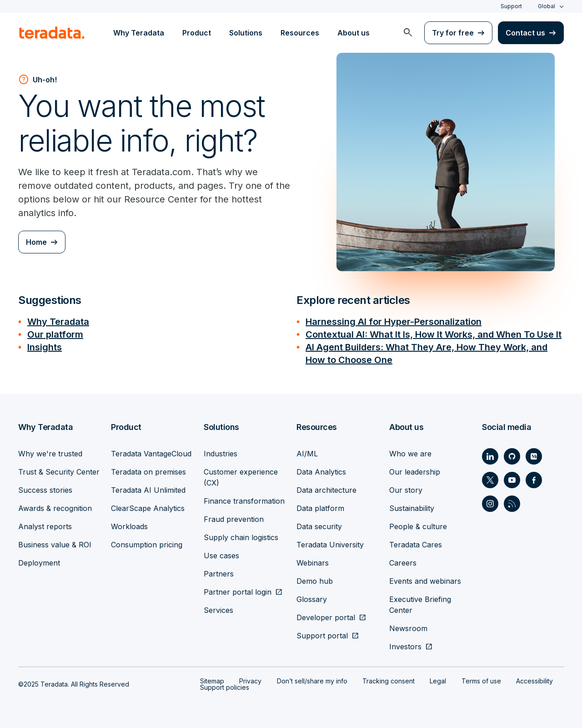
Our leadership (415, 472)
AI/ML (307, 454)
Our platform (55, 334)
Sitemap (212, 681)
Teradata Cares (416, 545)
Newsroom (408, 628)
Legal (438, 681)
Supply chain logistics (241, 537)
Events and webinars (425, 581)
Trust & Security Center (59, 472)
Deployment (39, 563)
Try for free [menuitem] (453, 33)
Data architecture (326, 490)
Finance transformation (244, 501)
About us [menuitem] (354, 33)
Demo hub (315, 581)
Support (511, 6)
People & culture (418, 526)
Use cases (221, 556)
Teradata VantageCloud (151, 454)
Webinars (313, 563)
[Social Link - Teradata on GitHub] (512, 456)
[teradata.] (52, 33)
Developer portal (326, 617)
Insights (45, 347)
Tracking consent (389, 681)
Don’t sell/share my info (312, 681)
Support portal (322, 636)
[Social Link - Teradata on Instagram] (490, 504)
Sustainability (412, 508)
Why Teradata (58, 322)
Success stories (45, 490)
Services (218, 610)
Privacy (250, 681)
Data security (319, 526)
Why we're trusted (50, 454)
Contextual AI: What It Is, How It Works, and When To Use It (434, 334)
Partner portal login (238, 592)
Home (36, 242)
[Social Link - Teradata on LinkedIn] (490, 456)
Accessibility (534, 681)
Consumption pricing (147, 545)
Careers (403, 563)
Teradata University (330, 545)
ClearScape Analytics (148, 508)
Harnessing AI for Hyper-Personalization (394, 322)
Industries (221, 454)
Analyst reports (45, 526)
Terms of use (481, 681)
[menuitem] (408, 33)
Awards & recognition (55, 508)
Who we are (410, 454)
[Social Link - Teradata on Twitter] (490, 480)
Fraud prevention (234, 519)
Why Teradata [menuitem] (139, 33)
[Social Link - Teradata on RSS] (512, 504)
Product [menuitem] (197, 33)
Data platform (320, 508)
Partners (219, 574)
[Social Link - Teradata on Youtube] (512, 480)
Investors (405, 647)
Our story (406, 490)
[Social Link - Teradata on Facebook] (534, 480)
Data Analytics (321, 472)
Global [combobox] (547, 6)
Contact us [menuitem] (525, 33)
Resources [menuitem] (300, 33)
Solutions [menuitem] (246, 33)
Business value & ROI (55, 545)
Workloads (129, 526)
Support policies (225, 687)
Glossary (312, 599)
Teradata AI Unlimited (148, 490)
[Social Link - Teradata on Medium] (534, 456)
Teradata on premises (148, 472)
